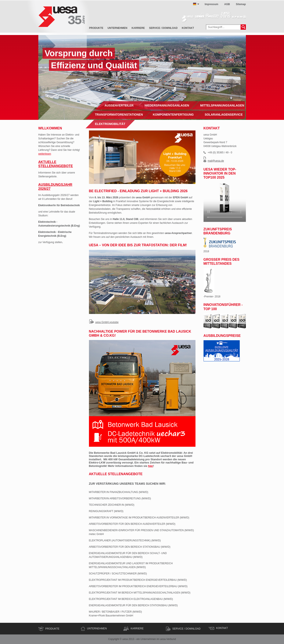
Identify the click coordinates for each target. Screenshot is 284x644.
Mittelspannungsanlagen (222, 105)
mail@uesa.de (216, 161)
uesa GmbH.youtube (107, 322)
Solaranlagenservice (224, 115)
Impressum (211, 4)
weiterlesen (45, 154)
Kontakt (188, 28)
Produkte (96, 28)
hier (151, 466)
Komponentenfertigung (173, 115)
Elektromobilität (110, 124)
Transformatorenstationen (119, 115)
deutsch (195, 4)
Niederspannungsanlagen (167, 105)
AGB (227, 4)
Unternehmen (117, 28)
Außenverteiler (119, 105)
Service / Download (163, 28)
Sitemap (241, 4)
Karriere (138, 28)
